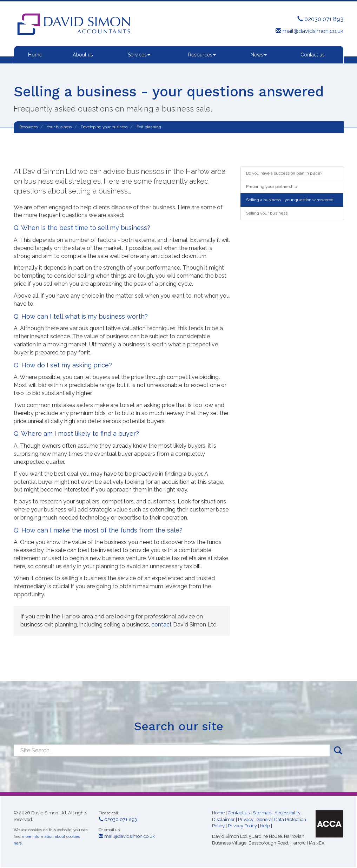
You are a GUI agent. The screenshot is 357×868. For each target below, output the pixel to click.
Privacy (246, 819)
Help (265, 826)
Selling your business (267, 213)
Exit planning (149, 127)
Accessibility (287, 813)
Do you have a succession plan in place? (284, 173)
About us (83, 55)
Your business (59, 127)
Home (35, 55)
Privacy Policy (242, 826)
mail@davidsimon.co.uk (309, 31)
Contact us (313, 55)
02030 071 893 (320, 19)
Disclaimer (223, 819)
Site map (262, 813)
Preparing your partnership (272, 187)
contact (161, 625)
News (259, 55)
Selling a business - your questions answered (290, 200)
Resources (202, 55)
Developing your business (104, 127)
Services (139, 55)
